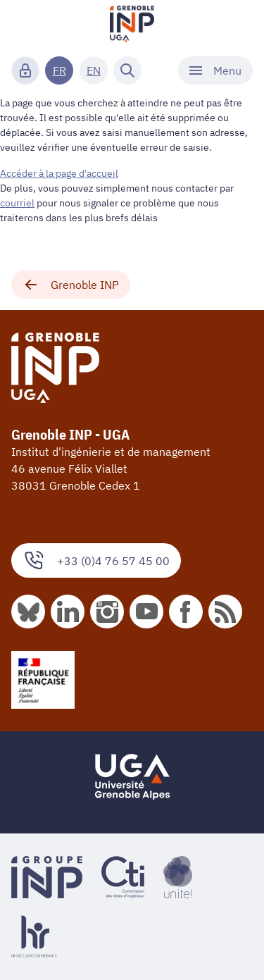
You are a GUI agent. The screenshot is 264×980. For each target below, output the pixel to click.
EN (94, 70)
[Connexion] (25, 70)
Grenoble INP (71, 285)
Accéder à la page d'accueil (59, 173)
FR (59, 70)
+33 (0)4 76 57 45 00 (96, 560)
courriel (17, 203)
